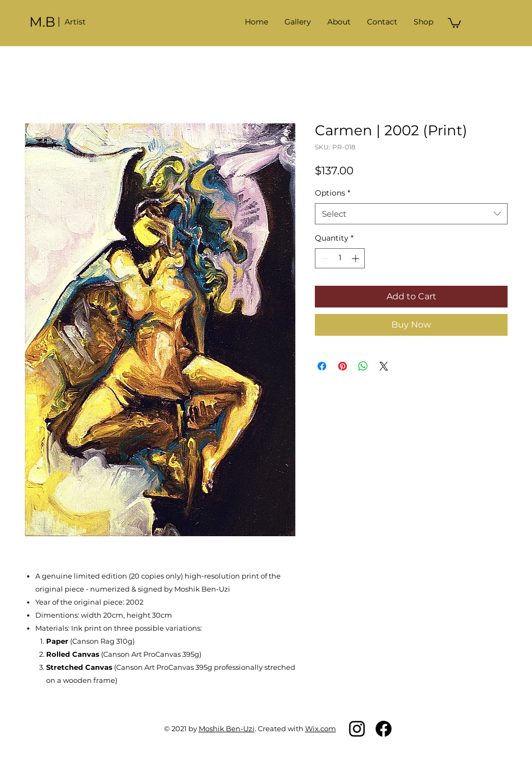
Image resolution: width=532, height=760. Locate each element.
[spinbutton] (340, 258)
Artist (75, 22)
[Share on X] (384, 366)
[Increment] (356, 258)
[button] (298, 22)
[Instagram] (357, 729)
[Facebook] (384, 729)
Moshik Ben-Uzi (227, 728)
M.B (42, 22)
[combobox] (411, 214)
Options (332, 193)
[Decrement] (323, 258)
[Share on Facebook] (322, 366)
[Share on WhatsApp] (363, 366)
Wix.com (321, 728)
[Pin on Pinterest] (343, 366)
